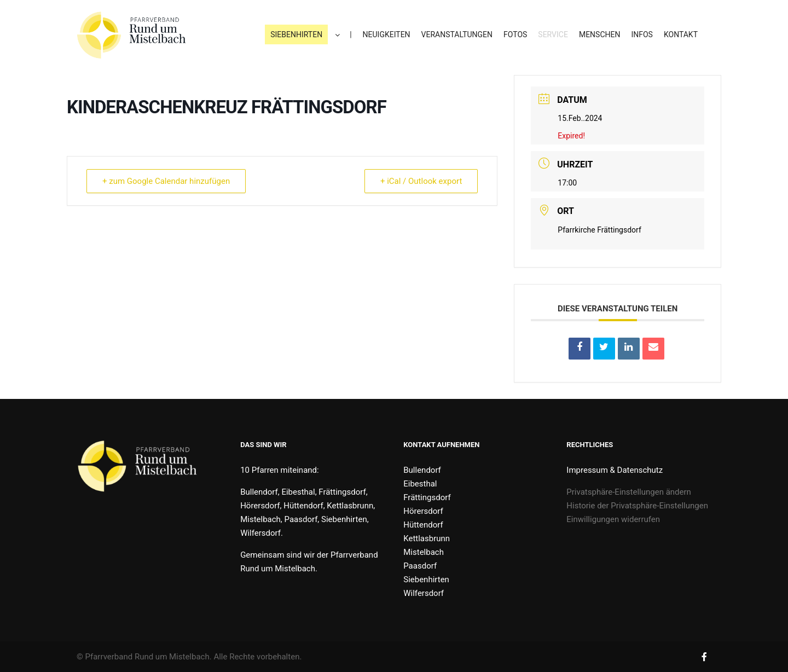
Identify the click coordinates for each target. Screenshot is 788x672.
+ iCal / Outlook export (421, 181)
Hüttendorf (423, 525)
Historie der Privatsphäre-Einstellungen (637, 506)
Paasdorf (420, 566)
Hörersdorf (423, 511)
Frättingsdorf (427, 497)
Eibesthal (420, 484)
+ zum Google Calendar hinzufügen (166, 181)
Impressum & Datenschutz (615, 470)
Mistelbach (424, 552)
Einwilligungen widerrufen (613, 519)
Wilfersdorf (424, 593)
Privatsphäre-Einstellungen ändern (629, 492)
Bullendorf (422, 470)
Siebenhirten (426, 580)
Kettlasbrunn (427, 538)
